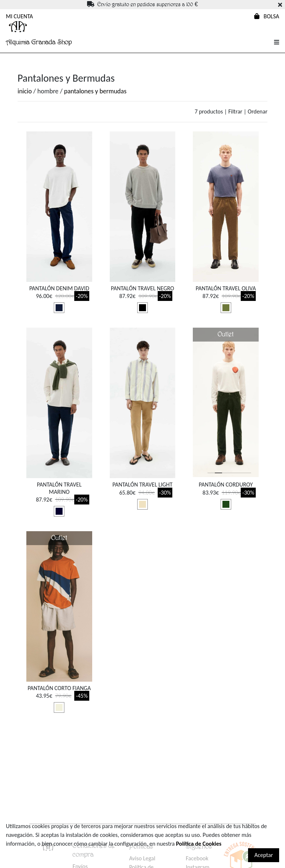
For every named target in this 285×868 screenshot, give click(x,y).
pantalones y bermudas (95, 91)
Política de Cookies (199, 844)
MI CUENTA (19, 16)
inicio (25, 91)
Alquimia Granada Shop (39, 42)
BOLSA (267, 16)
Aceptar (264, 855)
